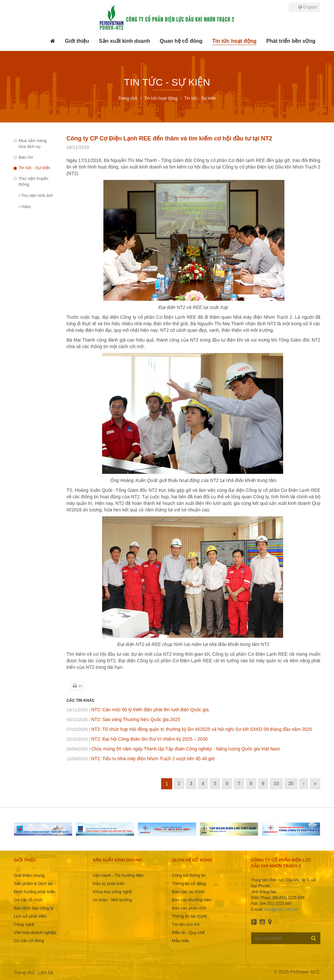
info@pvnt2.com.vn (281, 909)
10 (276, 783)
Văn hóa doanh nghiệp (35, 932)
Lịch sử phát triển (30, 916)
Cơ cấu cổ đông (29, 941)
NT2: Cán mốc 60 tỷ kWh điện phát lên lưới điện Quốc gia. (138, 710)
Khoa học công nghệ (113, 892)
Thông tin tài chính (189, 916)
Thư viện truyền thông (33, 182)
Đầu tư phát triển (109, 884)
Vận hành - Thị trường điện (118, 875)
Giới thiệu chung (29, 875)
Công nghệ (24, 924)
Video (25, 207)
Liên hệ (46, 972)
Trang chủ (24, 972)
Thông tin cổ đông (189, 884)
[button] (77, 41)
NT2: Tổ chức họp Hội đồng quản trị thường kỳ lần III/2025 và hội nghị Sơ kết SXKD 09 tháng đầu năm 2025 (189, 729)
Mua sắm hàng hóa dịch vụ (33, 144)
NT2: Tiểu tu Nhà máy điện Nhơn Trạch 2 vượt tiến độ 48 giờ (141, 759)
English (308, 7)
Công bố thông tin (189, 875)
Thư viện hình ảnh (36, 196)
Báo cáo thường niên (192, 900)
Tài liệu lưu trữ (186, 924)
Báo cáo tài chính (188, 892)
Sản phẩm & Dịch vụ (33, 884)
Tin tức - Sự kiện (34, 168)
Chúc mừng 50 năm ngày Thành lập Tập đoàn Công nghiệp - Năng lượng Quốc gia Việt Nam (173, 749)
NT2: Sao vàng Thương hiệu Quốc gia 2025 (123, 719)
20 (291, 783)
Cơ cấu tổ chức (28, 900)
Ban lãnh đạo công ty (34, 908)
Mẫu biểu (181, 941)
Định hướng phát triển (34, 892)
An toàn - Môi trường (113, 900)
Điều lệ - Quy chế (188, 932)
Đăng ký (314, 938)
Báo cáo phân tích (189, 908)
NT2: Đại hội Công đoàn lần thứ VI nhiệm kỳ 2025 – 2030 (137, 739)
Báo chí (26, 157)
